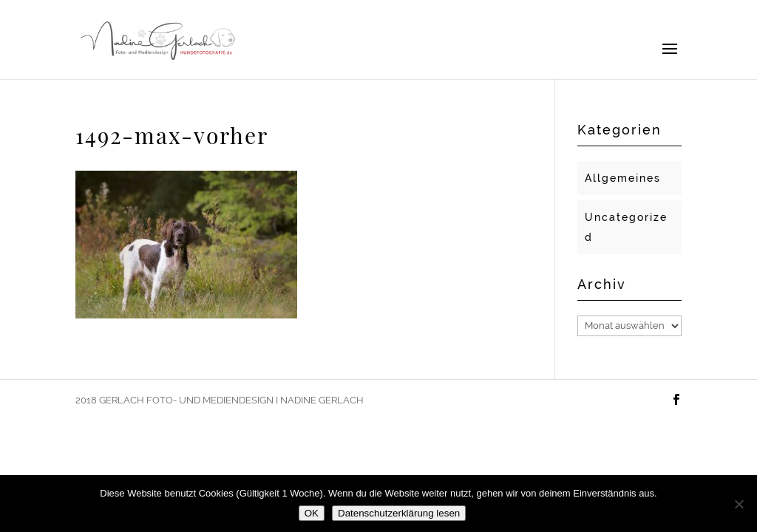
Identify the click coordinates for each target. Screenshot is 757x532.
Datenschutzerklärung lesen (399, 513)
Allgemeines (623, 178)
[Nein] (739, 504)
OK (312, 513)
